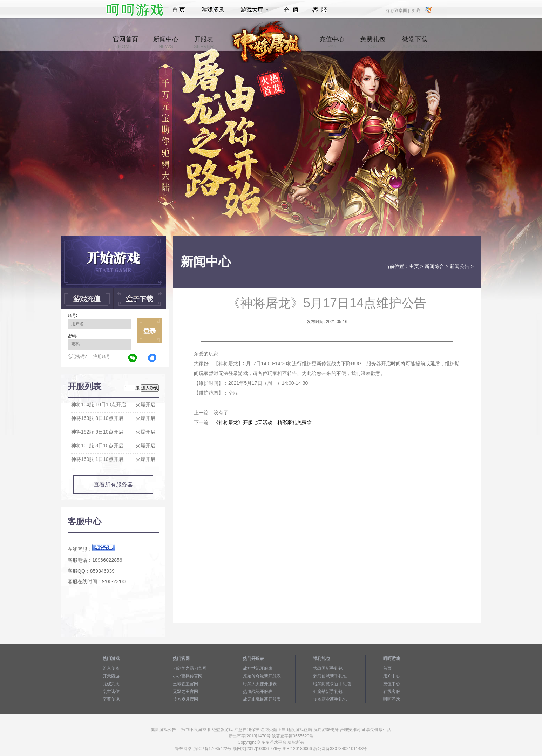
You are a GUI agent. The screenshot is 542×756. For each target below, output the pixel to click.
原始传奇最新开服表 (262, 676)
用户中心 (392, 676)
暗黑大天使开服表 (260, 684)
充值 (291, 10)
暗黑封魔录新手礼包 (332, 684)
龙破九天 (111, 684)
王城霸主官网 (185, 684)
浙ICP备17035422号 (212, 749)
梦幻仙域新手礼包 (330, 676)
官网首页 (126, 42)
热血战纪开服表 (258, 692)
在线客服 (392, 692)
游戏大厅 (253, 10)
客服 (320, 10)
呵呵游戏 (392, 699)
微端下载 (415, 42)
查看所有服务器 (113, 485)
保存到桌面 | (398, 10)
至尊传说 (111, 699)
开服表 (204, 42)
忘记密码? (77, 356)
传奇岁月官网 (185, 699)
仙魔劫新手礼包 (328, 692)
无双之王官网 (185, 692)
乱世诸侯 (111, 692)
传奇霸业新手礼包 (330, 699)
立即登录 (150, 331)
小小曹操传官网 (188, 676)
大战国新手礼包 (328, 668)
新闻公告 (460, 266)
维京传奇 (111, 668)
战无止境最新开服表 (262, 699)
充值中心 (332, 42)
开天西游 (111, 676)
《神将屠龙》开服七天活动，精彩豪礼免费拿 (263, 422)
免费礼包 (373, 42)
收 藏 (415, 10)
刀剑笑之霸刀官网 (190, 668)
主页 (414, 266)
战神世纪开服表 (258, 668)
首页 (179, 10)
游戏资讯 (213, 10)
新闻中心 (166, 42)
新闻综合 (434, 266)
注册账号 (102, 356)
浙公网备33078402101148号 (340, 749)
